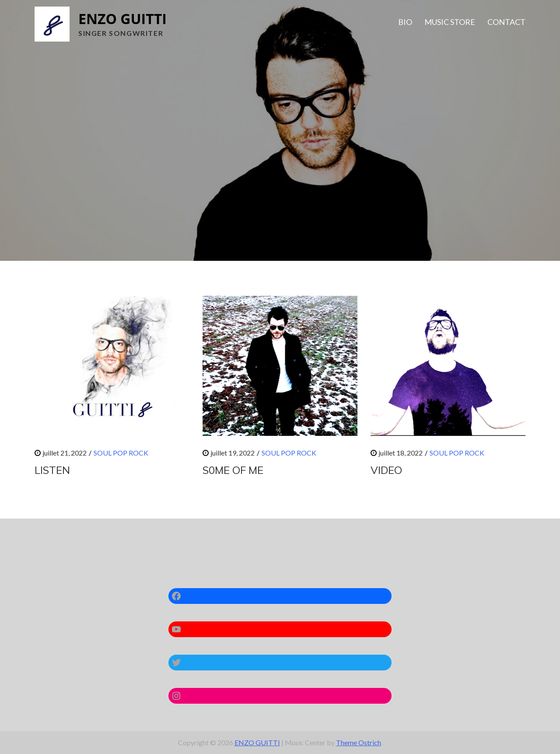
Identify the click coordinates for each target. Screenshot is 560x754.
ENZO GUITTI (122, 19)
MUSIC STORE (450, 22)
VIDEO (386, 470)
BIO (405, 22)
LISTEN (52, 470)
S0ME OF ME (233, 470)
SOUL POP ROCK (121, 453)
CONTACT (506, 22)
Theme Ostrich (359, 742)
